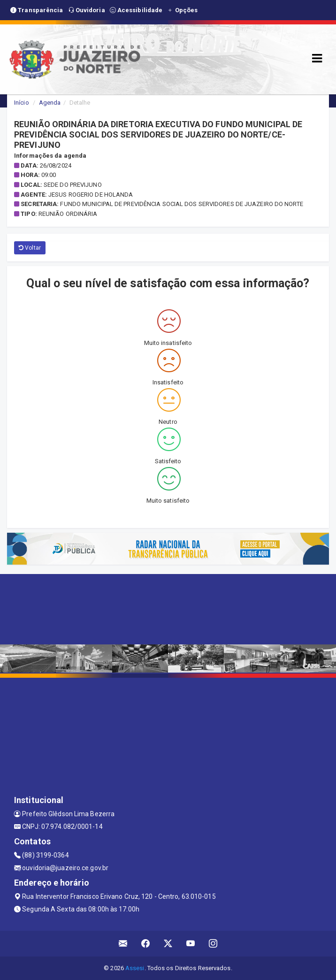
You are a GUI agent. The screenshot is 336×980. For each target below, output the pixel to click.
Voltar (30, 248)
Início (22, 103)
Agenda (50, 103)
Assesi (135, 968)
